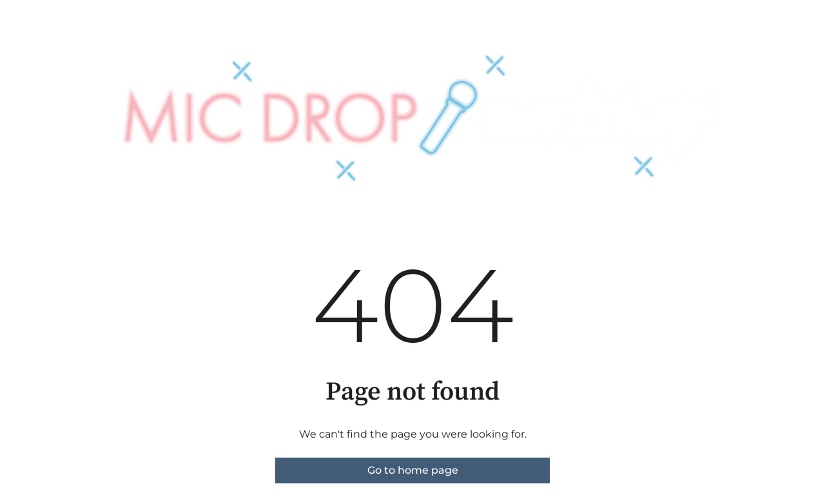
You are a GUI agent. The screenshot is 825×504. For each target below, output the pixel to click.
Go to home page (413, 470)
